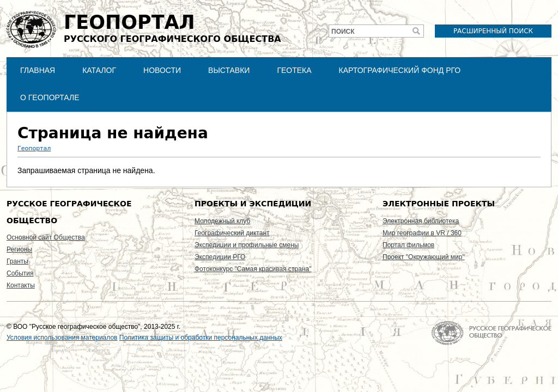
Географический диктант (232, 233)
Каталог (99, 70)
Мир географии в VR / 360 (422, 233)
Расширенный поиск (493, 31)
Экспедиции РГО (220, 257)
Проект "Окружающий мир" (424, 257)
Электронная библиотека (421, 221)
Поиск (343, 32)
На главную (491, 333)
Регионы (19, 249)
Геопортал (34, 148)
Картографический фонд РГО (400, 70)
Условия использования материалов (62, 338)
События (20, 273)
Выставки (229, 70)
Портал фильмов (408, 245)
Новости (162, 70)
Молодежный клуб (222, 221)
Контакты (21, 285)
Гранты (17, 261)
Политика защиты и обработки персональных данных (201, 338)
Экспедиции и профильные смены (247, 245)
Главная (38, 70)
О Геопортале (50, 97)
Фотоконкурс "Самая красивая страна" (253, 269)
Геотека (294, 70)
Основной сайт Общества (46, 237)
